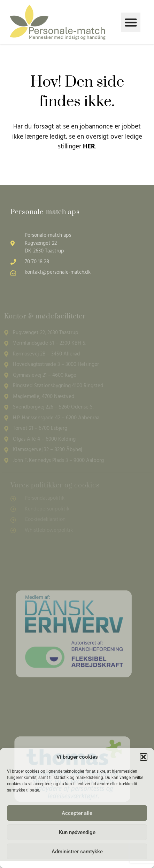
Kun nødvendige (77, 832)
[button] (144, 757)
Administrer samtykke (77, 852)
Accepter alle (77, 813)
